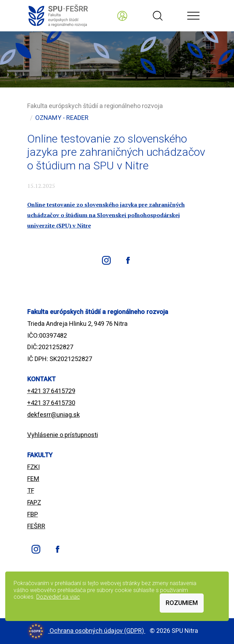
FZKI (33, 467)
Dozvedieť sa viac (58, 597)
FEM (33, 479)
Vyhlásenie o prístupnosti (63, 435)
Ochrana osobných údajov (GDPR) (97, 631)
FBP (33, 514)
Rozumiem (182, 603)
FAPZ (34, 502)
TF (31, 490)
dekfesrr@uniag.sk (54, 415)
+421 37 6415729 (51, 391)
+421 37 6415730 (51, 403)
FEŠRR (36, 526)
